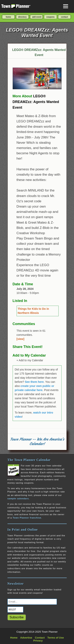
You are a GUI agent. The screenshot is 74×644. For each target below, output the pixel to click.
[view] (21, 339)
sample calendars (18, 499)
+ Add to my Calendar (30, 360)
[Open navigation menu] (66, 6)
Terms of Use (56, 638)
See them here (34, 382)
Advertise (26, 638)
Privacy (38, 641)
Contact (40, 638)
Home (14, 638)
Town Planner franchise (27, 518)
